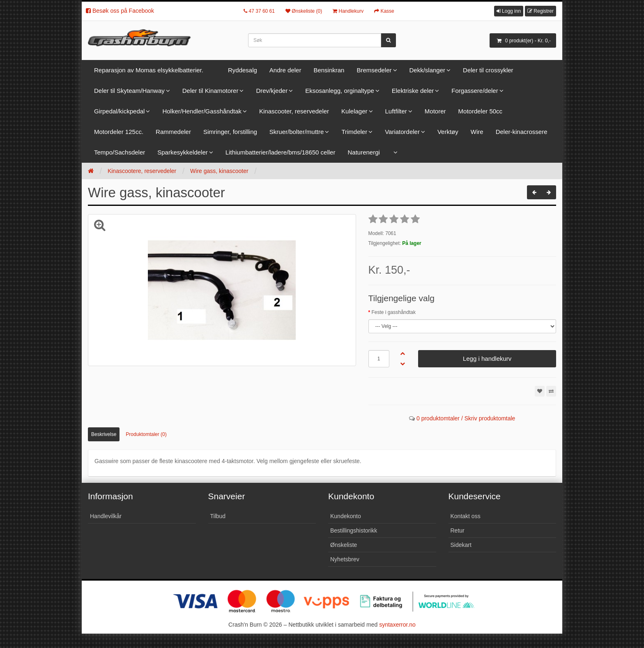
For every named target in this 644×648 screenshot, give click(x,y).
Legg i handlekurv (487, 359)
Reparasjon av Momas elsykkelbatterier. (149, 70)
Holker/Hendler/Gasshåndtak (202, 111)
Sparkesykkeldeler (183, 152)
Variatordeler (402, 132)
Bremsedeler (374, 70)
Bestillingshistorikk (354, 530)
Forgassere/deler (475, 91)
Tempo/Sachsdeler (120, 152)
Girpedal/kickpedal (119, 111)
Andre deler (285, 70)
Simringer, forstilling (230, 132)
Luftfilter (396, 111)
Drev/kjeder (272, 91)
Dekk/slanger (428, 70)
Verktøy (448, 132)
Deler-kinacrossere (522, 132)
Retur (458, 530)
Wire (477, 132)
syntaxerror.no (397, 625)
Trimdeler (354, 132)
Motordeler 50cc (481, 111)
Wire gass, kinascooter (219, 171)
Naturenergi (363, 152)
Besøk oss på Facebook (120, 11)
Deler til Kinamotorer (210, 91)
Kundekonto (346, 516)
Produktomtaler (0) (146, 434)
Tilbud (218, 516)
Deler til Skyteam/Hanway (129, 91)
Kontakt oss (466, 516)
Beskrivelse (104, 434)
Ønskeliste (344, 545)
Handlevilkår (106, 516)
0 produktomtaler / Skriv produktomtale (466, 418)
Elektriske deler (413, 91)
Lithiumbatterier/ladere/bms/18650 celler (281, 152)
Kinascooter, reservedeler (294, 111)
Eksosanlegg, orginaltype (340, 91)
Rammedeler (173, 132)
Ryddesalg (243, 70)
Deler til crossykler (488, 70)
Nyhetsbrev (345, 559)
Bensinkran (329, 70)
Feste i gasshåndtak (394, 312)
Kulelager (354, 111)
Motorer (435, 111)
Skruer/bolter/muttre (297, 132)
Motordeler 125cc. (119, 132)
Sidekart (461, 545)
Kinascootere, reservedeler (142, 171)
